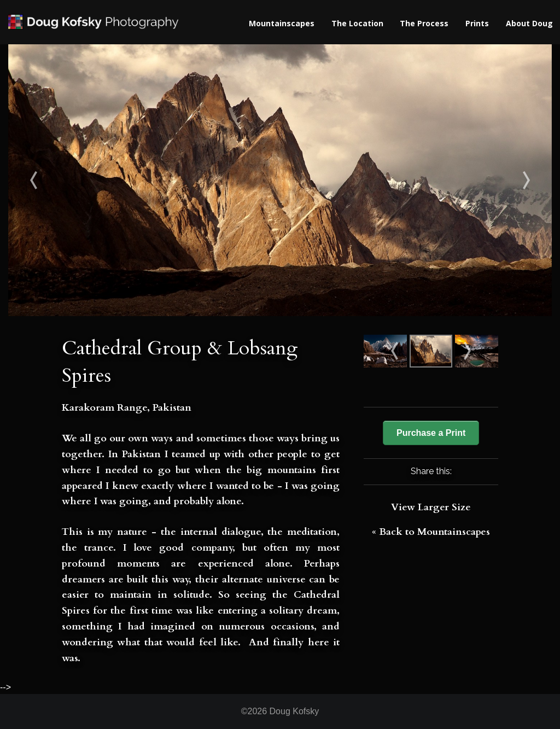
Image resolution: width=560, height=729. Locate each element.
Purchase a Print (431, 433)
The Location (357, 23)
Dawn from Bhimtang (484, 180)
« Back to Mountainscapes (431, 532)
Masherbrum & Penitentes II (76, 180)
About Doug (529, 23)
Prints (477, 23)
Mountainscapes (282, 23)
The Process (424, 23)
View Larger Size (431, 507)
